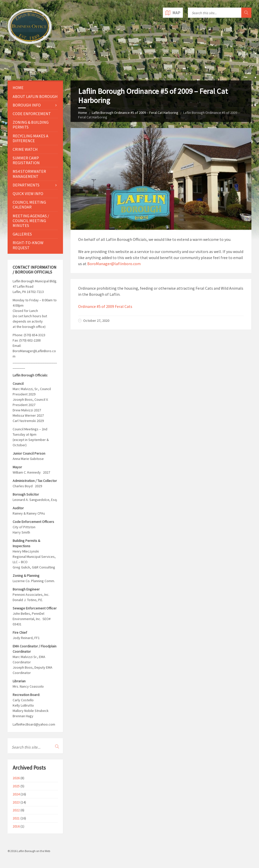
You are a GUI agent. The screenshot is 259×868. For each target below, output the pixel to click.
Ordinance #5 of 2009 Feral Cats (105, 306)
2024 (16, 794)
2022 (16, 810)
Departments (26, 185)
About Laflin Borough (35, 96)
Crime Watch (25, 149)
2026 (16, 778)
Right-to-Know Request (28, 245)
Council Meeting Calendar (29, 205)
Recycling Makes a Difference (30, 138)
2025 (16, 786)
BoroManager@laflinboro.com (114, 264)
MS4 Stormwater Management (29, 174)
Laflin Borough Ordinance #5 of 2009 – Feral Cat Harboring (135, 113)
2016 (16, 826)
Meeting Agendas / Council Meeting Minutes (31, 221)
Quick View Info (28, 194)
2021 (16, 818)
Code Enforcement (32, 114)
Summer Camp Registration (26, 160)
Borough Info (27, 105)
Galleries (22, 234)
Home (83, 113)
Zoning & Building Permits (31, 125)
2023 (16, 802)
